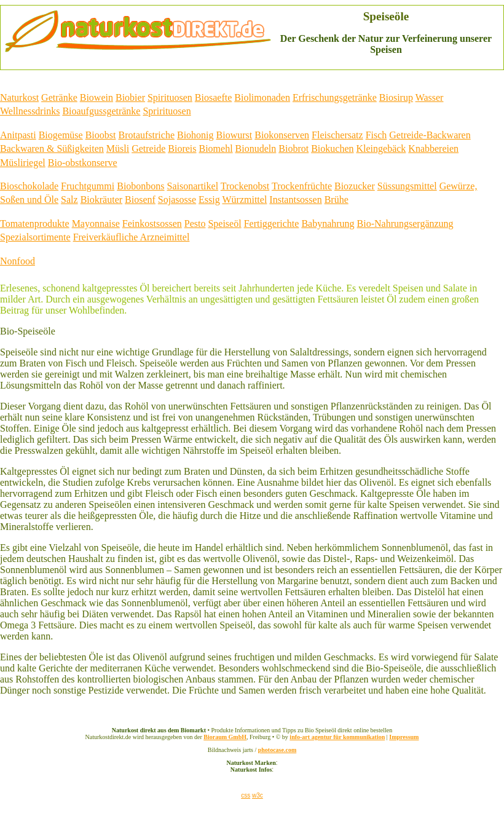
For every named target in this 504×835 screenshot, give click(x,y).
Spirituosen (170, 97)
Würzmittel (244, 200)
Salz (69, 200)
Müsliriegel (23, 163)
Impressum (404, 737)
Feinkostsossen (152, 224)
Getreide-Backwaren (430, 135)
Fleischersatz (337, 135)
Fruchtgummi (88, 186)
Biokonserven (282, 135)
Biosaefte (213, 97)
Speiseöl (224, 224)
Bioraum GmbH (225, 737)
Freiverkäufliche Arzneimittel (132, 237)
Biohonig (195, 135)
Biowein (96, 97)
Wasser (430, 97)
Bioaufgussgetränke (101, 111)
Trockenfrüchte (302, 186)
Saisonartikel (193, 186)
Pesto (195, 224)
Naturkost (19, 97)
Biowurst (234, 135)
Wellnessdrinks (30, 111)
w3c (258, 795)
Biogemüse (61, 135)
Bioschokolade (29, 186)
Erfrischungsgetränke (335, 97)
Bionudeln (256, 148)
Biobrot (293, 148)
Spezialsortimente (35, 237)
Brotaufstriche (146, 135)
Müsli (118, 148)
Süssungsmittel (407, 186)
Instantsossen (295, 200)
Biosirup (396, 97)
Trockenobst (245, 186)
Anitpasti (18, 135)
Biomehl (215, 148)
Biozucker (355, 186)
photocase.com (278, 750)
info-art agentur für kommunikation (337, 737)
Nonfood (18, 261)
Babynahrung (328, 224)
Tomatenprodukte (35, 224)
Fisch (376, 135)
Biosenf (140, 200)
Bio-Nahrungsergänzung (405, 224)
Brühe (337, 200)
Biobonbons (140, 186)
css (246, 795)
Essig (209, 200)
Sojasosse (177, 200)
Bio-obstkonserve (83, 163)
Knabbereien (433, 148)
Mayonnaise (96, 224)
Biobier (130, 97)
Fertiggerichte (272, 224)
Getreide (148, 148)
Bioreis (182, 148)
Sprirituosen (167, 111)
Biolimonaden (262, 97)
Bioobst (101, 135)
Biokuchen (332, 148)
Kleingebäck (381, 148)
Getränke (59, 97)
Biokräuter (101, 200)
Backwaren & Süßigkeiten (52, 148)
